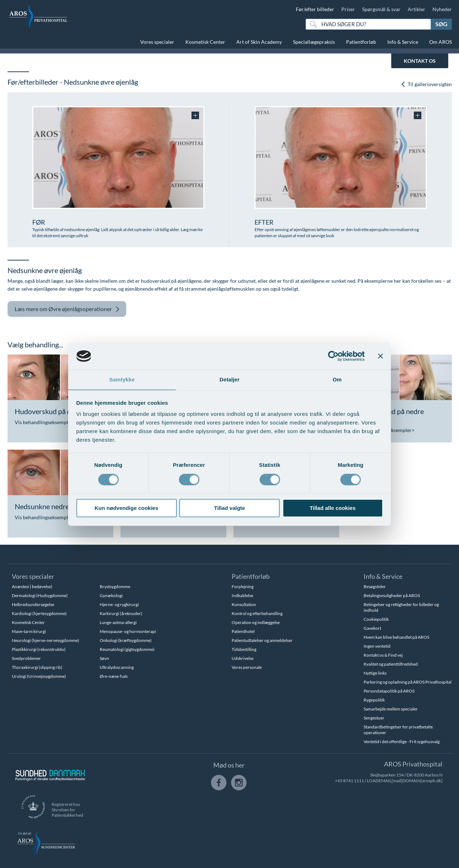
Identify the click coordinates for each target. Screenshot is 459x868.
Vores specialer (157, 42)
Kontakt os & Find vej (383, 655)
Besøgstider (375, 587)
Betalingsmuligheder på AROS (392, 595)
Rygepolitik (374, 700)
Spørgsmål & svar (381, 9)
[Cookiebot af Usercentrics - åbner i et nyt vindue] (333, 356)
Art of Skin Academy (259, 42)
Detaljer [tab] (229, 379)
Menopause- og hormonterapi (128, 631)
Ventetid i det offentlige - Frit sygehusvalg (402, 742)
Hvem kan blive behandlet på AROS (396, 637)
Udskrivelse (243, 658)
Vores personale (247, 667)
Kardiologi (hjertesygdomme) (39, 613)
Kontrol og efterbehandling (257, 613)
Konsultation (244, 604)
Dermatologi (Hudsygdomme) (40, 595)
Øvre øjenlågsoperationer (67, 309)
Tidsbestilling (244, 649)
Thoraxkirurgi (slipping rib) (37, 667)
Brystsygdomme (115, 587)
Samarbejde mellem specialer (391, 709)
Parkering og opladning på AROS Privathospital (408, 682)
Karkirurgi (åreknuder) (121, 613)
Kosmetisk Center (205, 42)
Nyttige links (375, 673)
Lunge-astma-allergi (118, 622)
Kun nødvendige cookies (127, 508)
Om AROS (441, 42)
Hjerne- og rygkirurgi (119, 604)
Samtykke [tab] (122, 379)
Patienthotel (243, 631)
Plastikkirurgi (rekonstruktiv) (39, 649)
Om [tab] (337, 379)
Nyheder (442, 9)
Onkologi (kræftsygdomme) (126, 640)
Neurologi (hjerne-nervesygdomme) (46, 640)
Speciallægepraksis (314, 42)
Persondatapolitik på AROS (389, 691)
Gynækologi (111, 595)
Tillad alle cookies (332, 508)
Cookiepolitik (376, 619)
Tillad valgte (229, 508)
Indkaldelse (242, 595)
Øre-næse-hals (114, 676)
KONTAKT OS (420, 61)
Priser (348, 9)
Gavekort (372, 628)
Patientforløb (361, 42)
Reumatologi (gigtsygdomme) (127, 649)
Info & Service (403, 42)
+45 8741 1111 (349, 781)
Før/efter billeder (315, 9)
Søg (441, 24)
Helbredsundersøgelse (33, 604)
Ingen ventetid (377, 646)
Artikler (417, 9)
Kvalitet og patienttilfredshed (391, 664)
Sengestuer (374, 718)
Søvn (104, 658)
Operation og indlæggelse (256, 622)
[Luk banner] (380, 356)
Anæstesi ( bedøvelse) (32, 587)
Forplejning (243, 587)
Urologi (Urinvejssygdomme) (39, 676)
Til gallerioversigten (426, 84)
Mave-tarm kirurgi (29, 631)
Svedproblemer (26, 658)
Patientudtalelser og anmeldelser (262, 640)
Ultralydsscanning (117, 667)
